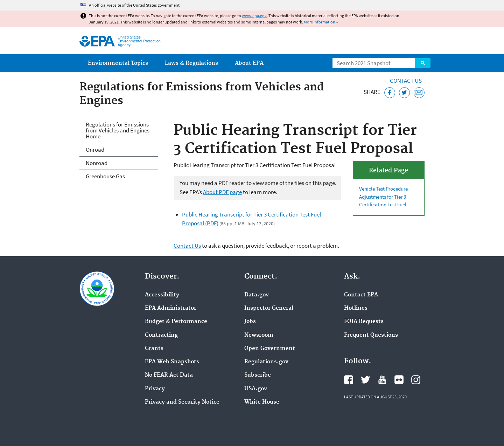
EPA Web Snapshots (172, 362)
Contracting (161, 335)
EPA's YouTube (382, 380)
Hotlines (356, 308)
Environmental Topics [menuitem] (118, 63)
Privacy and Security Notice (182, 402)
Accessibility (162, 295)
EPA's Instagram (416, 380)
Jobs (250, 322)
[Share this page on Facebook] (390, 93)
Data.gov (257, 295)
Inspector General (269, 308)
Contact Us (406, 81)
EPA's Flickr (399, 380)
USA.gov (256, 389)
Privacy (155, 389)
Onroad (95, 150)
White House (262, 402)
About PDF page (222, 192)
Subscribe (258, 375)
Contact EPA (361, 295)
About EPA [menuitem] (249, 63)
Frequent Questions (371, 335)
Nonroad (97, 163)
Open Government (270, 349)
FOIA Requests (364, 322)
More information (320, 22)
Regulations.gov (266, 362)
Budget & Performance (176, 322)
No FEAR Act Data (169, 375)
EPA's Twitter (365, 380)
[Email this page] (419, 93)
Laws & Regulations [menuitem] (191, 63)
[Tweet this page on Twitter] (404, 93)
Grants (154, 349)
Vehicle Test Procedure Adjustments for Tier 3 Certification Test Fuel (383, 197)
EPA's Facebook (349, 380)
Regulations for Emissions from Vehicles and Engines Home (118, 130)
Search (423, 63)
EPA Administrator (171, 308)
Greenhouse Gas (105, 176)
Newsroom (259, 335)
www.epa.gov (254, 16)
